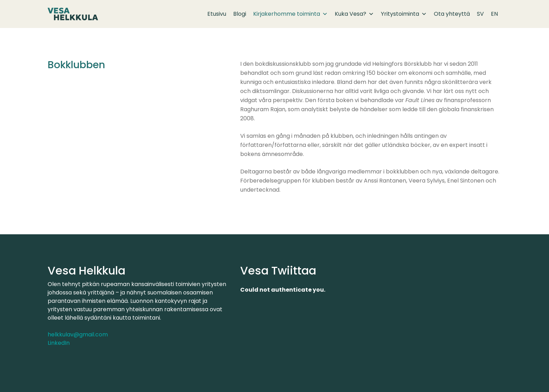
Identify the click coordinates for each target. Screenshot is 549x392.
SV (480, 14)
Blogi (240, 14)
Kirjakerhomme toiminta (290, 14)
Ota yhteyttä (452, 14)
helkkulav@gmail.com (78, 334)
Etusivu (217, 14)
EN (494, 14)
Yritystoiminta (404, 14)
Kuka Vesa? (354, 14)
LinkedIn (59, 343)
